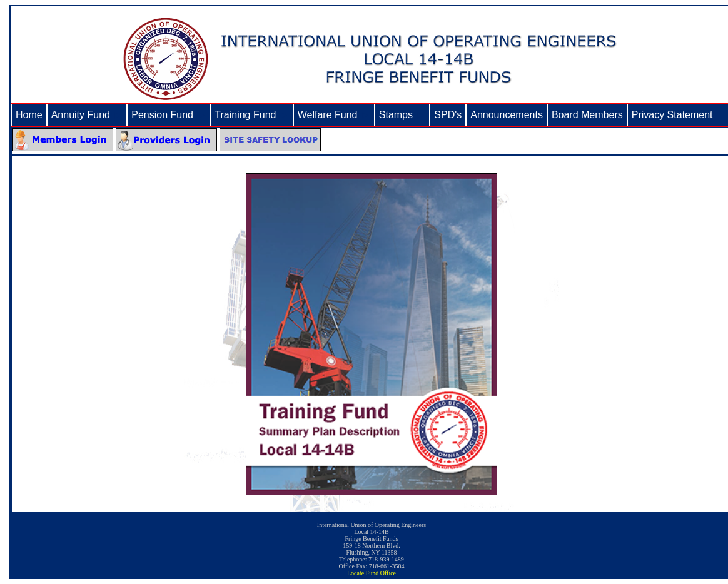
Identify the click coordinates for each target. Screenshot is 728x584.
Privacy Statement (672, 115)
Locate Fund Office (372, 573)
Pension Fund (169, 115)
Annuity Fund (87, 115)
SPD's (448, 115)
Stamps (402, 115)
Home (29, 115)
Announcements (507, 115)
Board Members (587, 115)
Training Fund (251, 115)
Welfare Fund (334, 115)
